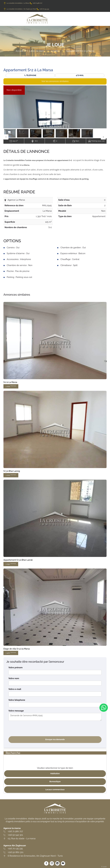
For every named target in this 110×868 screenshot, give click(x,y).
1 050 (11, 564)
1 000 (11, 386)
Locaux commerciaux (55, 790)
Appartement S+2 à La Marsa (80, 51)
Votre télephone (17, 700)
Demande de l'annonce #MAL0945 (55, 717)
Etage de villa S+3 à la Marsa (17, 649)
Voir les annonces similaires (55, 81)
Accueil (19, 51)
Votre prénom (15, 668)
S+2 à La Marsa (10, 382)
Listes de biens (37, 51)
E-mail (80, 75)
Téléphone (30, 75)
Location (55, 51)
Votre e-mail (15, 689)
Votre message (16, 711)
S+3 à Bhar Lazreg (12, 471)
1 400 (11, 653)
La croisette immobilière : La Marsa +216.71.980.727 (23, 3)
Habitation (55, 773)
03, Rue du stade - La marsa (22, 839)
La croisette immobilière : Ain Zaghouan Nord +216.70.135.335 (26, 9)
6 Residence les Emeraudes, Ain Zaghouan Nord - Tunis (35, 856)
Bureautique (55, 782)
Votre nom (14, 678)
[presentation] (30, 728)
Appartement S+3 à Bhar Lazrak (18, 560)
